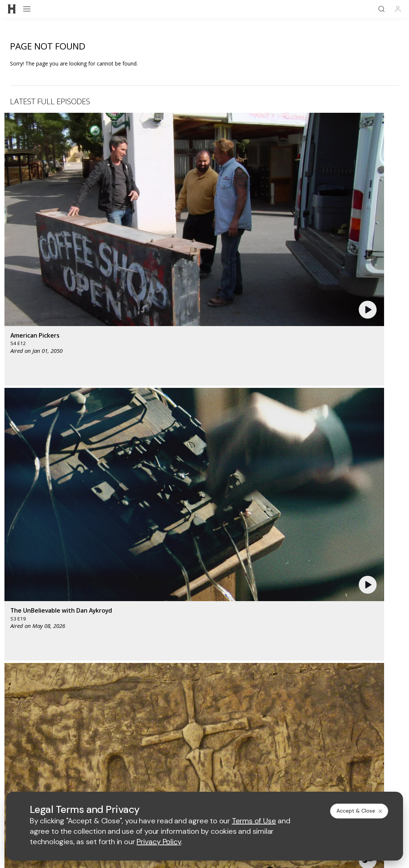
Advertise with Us (73, 699)
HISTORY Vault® (204, 612)
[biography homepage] (166, 525)
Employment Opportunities (336, 711)
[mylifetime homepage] (163, 503)
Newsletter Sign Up (74, 632)
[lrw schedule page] (273, 525)
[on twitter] (181, 673)
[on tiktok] (252, 673)
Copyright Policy (204, 752)
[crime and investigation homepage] (234, 525)
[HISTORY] (12, 9)
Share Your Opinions (204, 632)
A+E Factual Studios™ (204, 699)
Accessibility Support (73, 711)
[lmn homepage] (211, 503)
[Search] (381, 9)
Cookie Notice (248, 752)
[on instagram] (229, 673)
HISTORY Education (73, 612)
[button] (120, 167)
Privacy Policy (160, 752)
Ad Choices (285, 752)
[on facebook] (157, 673)
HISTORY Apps (335, 612)
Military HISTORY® (335, 622)
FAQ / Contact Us (336, 632)
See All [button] (382, 391)
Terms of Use (120, 752)
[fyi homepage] (248, 503)
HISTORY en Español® (204, 622)
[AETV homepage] (113, 503)
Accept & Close (360, 811)
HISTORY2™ (73, 622)
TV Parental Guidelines (204, 711)
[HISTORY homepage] (204, 585)
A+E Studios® (336, 699)
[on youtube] (205, 673)
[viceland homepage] (291, 503)
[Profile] (398, 9)
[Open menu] (27, 9)
